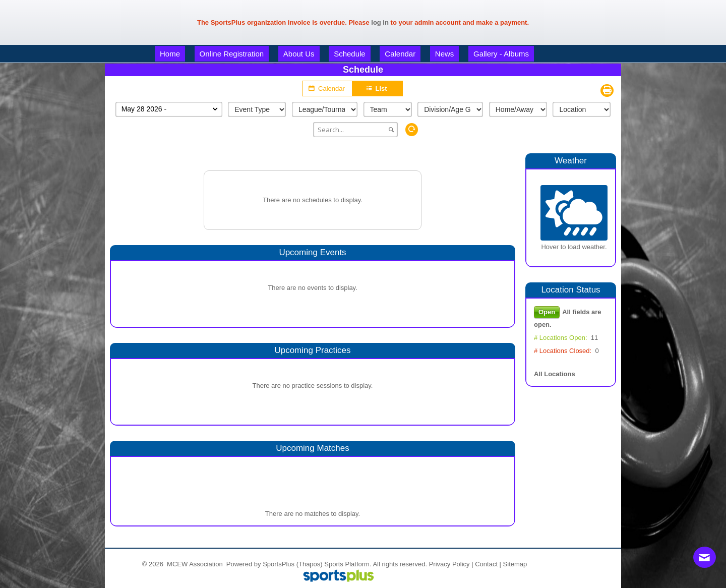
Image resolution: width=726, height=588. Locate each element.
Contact (486, 564)
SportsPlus (279, 564)
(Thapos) (310, 564)
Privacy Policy (449, 564)
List (377, 89)
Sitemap (515, 564)
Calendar (327, 88)
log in (380, 22)
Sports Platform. (348, 564)
